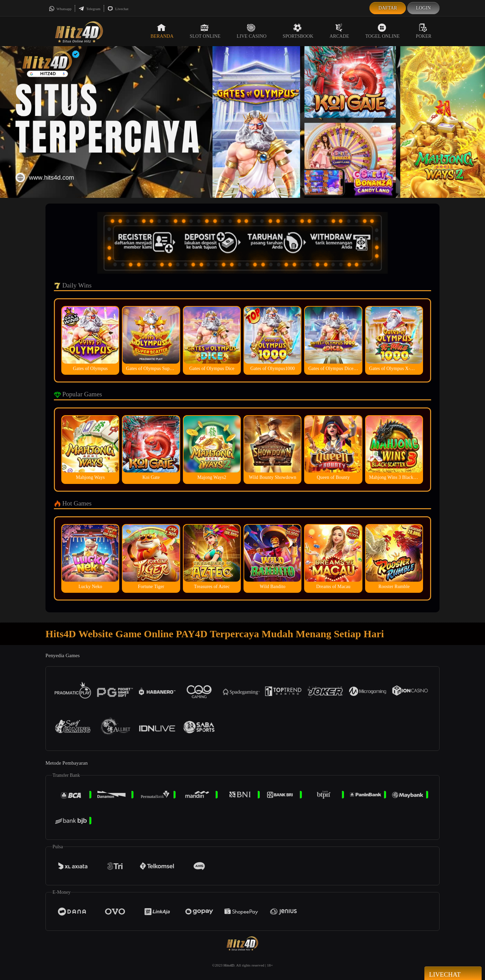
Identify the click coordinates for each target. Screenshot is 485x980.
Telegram (89, 9)
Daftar (388, 8)
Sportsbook (298, 31)
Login (423, 8)
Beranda (162, 31)
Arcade (339, 31)
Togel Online (383, 31)
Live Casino (252, 31)
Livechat (118, 9)
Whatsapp (60, 9)
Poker (424, 31)
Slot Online (205, 31)
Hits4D (229, 965)
